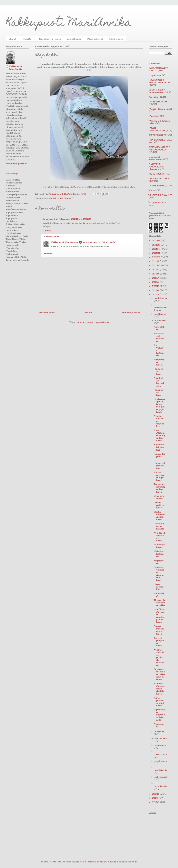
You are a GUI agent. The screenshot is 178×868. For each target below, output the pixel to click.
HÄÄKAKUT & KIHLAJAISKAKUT (159, 81)
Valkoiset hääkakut (159, 554)
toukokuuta (160, 754)
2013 (156, 294)
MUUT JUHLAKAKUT (61, 198)
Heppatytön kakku (159, 362)
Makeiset (154, 116)
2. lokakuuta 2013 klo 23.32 (73, 219)
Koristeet (154, 97)
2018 (156, 274)
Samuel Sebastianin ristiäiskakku (159, 688)
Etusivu (89, 313)
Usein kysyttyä (95, 39)
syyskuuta (160, 321)
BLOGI (12, 39)
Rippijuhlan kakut (159, 371)
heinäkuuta (161, 738)
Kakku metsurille (159, 587)
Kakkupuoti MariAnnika (69, 23)
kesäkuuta (160, 745)
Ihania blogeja (116, 39)
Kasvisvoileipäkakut (159, 447)
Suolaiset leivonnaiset (156, 158)
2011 (155, 798)
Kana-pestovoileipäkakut (159, 476)
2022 (156, 257)
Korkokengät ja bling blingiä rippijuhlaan (159, 405)
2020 (157, 265)
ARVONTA (159, 595)
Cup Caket (155, 75)
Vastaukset (53, 237)
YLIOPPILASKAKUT (160, 195)
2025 (156, 245)
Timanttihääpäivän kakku (159, 603)
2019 (156, 270)
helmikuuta (161, 777)
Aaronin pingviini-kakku (159, 642)
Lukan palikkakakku (159, 505)
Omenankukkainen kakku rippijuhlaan (159, 674)
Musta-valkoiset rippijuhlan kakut (159, 574)
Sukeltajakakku (159, 546)
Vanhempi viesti (131, 313)
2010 (156, 802)
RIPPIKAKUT (156, 135)
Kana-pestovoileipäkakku (159, 702)
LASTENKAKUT (158, 102)
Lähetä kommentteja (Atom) (92, 322)
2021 (156, 261)
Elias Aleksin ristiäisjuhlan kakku (159, 435)
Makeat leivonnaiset (160, 109)
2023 (156, 253)
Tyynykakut (159, 562)
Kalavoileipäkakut (159, 456)
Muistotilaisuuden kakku (159, 537)
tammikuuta (160, 786)
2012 (156, 794)
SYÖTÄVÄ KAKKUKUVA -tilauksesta (157, 167)
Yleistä (152, 190)
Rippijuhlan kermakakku (159, 382)
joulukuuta (161, 298)
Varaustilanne (74, 39)
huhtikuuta (161, 761)
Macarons (159, 725)
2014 (156, 290)
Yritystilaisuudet (158, 202)
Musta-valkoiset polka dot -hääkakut (159, 657)
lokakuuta (160, 314)
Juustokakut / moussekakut (157, 91)
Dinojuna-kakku (159, 497)
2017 (156, 278)
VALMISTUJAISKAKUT (160, 180)
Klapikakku (159, 328)
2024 (156, 249)
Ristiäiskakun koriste (159, 526)
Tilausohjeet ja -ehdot (49, 39)
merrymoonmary (97, 862)
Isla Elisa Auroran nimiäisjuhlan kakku (159, 616)
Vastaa (47, 231)
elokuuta (159, 732)
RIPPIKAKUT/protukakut (160, 141)
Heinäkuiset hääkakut (159, 337)
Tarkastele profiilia (16, 164)
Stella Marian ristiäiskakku (159, 516)
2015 (156, 286)
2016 (156, 282)
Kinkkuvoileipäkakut (159, 466)
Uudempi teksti (46, 313)
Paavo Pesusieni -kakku (159, 630)
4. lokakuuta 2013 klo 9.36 (100, 242)
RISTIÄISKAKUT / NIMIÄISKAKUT (159, 148)
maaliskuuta (161, 770)
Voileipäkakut (156, 186)
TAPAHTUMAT (157, 174)
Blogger (132, 862)
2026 (156, 240)
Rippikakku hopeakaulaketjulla (159, 715)
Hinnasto (27, 39)
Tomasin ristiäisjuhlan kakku (159, 488)
